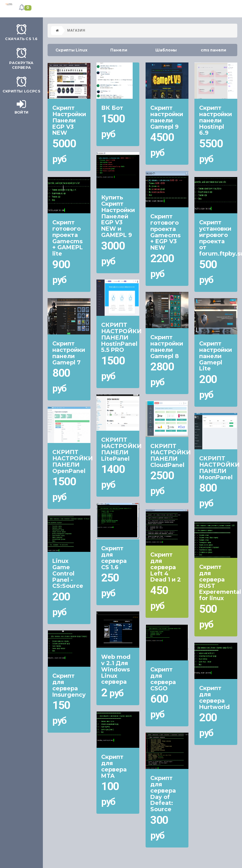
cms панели (213, 50)
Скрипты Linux (71, 50)
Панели (119, 50)
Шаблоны (166, 50)
